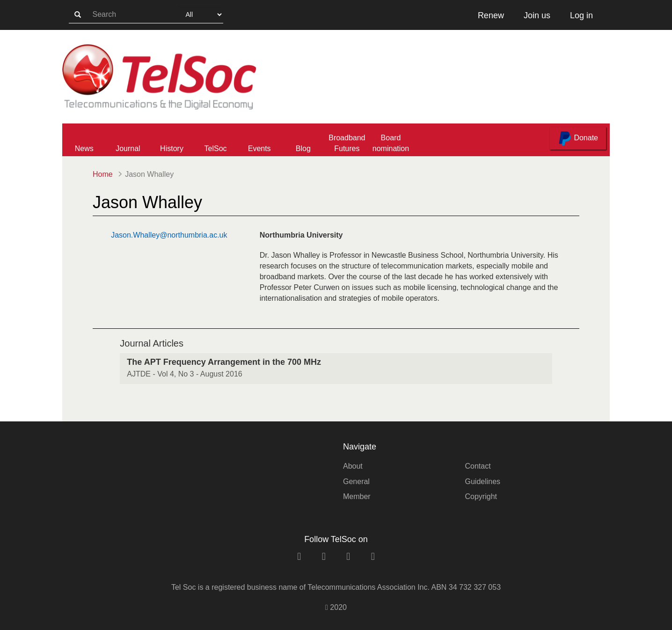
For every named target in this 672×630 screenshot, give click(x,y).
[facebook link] (324, 556)
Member (357, 496)
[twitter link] (348, 556)
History (172, 148)
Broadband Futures (347, 143)
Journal (128, 148)
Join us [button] (537, 15)
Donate (578, 138)
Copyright (481, 496)
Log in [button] (581, 15)
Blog (303, 148)
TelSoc (216, 148)
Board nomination (391, 143)
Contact (478, 466)
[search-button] (78, 15)
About (353, 466)
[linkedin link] (299, 556)
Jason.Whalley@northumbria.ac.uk (169, 235)
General (356, 482)
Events (259, 148)
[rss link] (373, 556)
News (84, 148)
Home (103, 174)
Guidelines (483, 482)
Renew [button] (491, 15)
